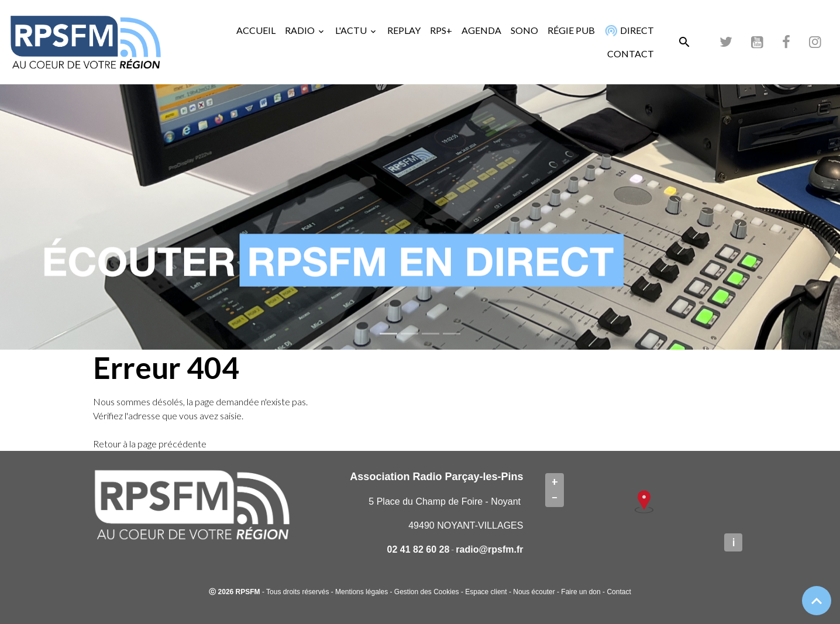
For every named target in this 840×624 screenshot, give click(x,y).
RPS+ (441, 30)
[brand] (88, 42)
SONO (524, 30)
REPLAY (404, 30)
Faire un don (581, 592)
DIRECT (628, 30)
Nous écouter (534, 592)
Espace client (486, 592)
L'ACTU (352, 30)
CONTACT (631, 54)
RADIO (301, 30)
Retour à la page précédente (150, 444)
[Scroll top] (817, 601)
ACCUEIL (256, 30)
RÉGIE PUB (571, 30)
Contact (619, 592)
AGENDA (481, 30)
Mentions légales (362, 592)
